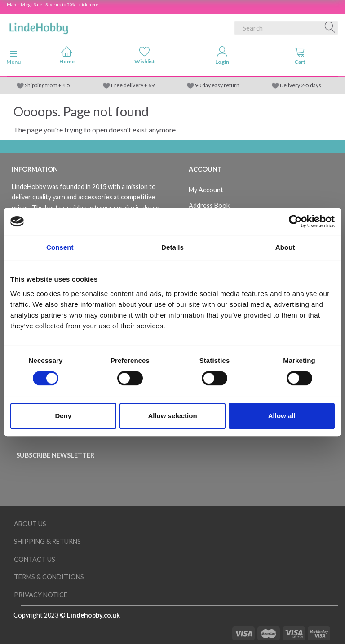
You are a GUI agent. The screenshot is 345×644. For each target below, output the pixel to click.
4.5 (66, 85)
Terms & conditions (49, 577)
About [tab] (285, 247)
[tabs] (300, 57)
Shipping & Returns (47, 541)
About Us (30, 524)
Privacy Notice (41, 595)
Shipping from (42, 85)
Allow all (282, 416)
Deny (63, 416)
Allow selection (172, 416)
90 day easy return (217, 85)
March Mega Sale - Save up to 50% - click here (53, 4)
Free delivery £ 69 (133, 85)
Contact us (35, 559)
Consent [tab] (60, 247)
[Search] (330, 28)
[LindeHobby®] (39, 26)
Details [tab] (172, 247)
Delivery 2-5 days (301, 85)
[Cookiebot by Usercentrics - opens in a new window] (295, 221)
